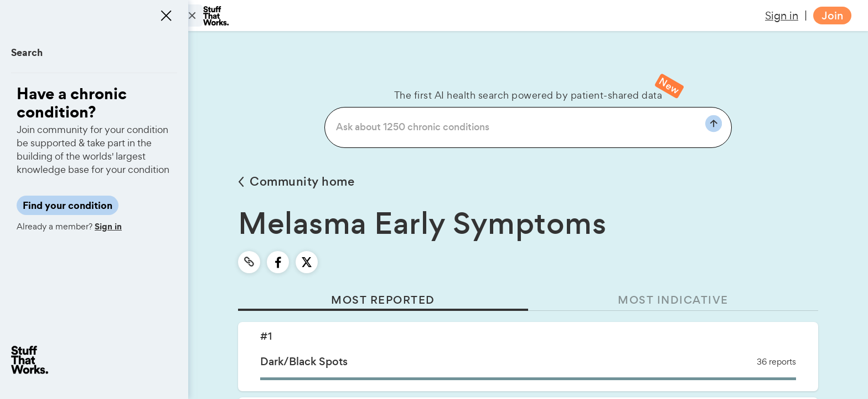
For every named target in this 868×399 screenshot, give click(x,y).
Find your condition (68, 205)
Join (832, 16)
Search (27, 52)
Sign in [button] (782, 16)
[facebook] (278, 262)
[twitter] (307, 262)
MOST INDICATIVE (673, 300)
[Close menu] (166, 16)
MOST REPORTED (383, 300)
